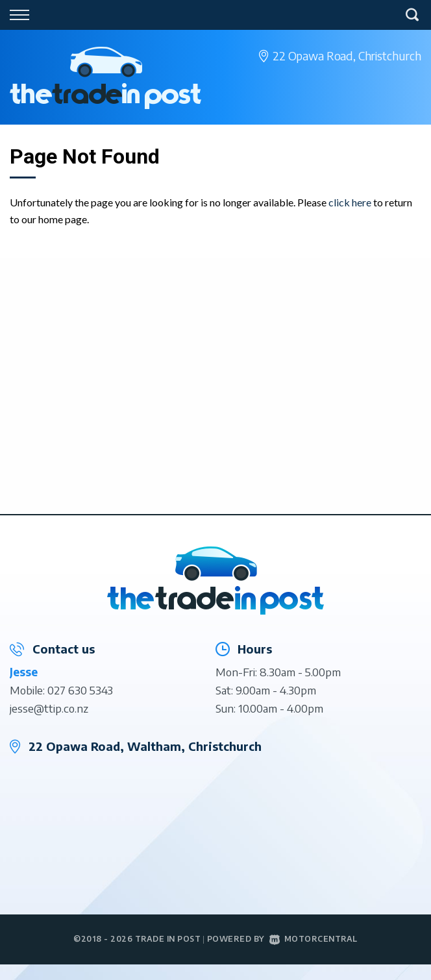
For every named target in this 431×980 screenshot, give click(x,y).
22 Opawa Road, (347, 55)
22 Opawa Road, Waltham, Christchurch (145, 746)
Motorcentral (314, 939)
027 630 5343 (80, 690)
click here (350, 202)
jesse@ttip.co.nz (49, 708)
